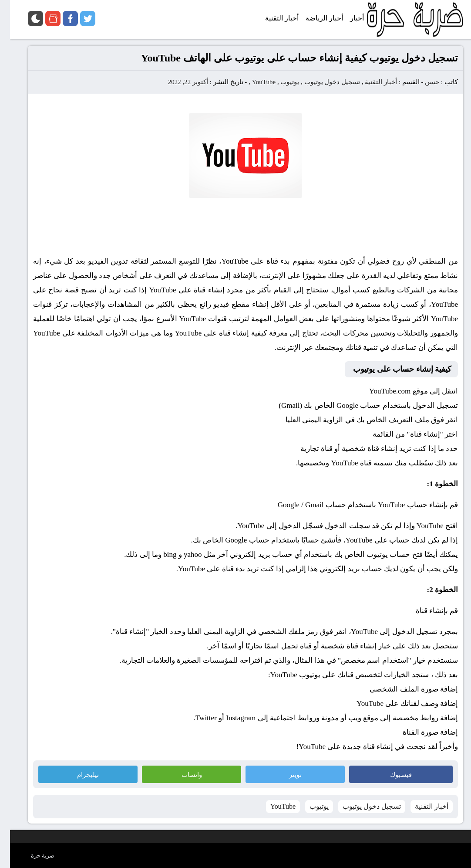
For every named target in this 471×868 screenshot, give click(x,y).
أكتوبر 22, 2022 (178, 82)
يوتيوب (280, 82)
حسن (422, 82)
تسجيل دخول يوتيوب (322, 82)
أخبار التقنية (371, 82)
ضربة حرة (33, 856)
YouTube (254, 82)
